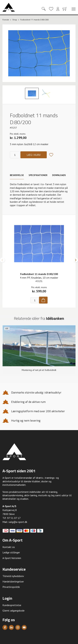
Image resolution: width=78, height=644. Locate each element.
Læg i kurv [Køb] (34, 155)
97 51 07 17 (14, 518)
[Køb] (43, 300)
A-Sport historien (12, 558)
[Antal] (15, 155)
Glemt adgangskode (13, 611)
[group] (39, 349)
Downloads (59, 175)
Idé (7, 328)
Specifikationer (38, 175)
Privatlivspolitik (11, 587)
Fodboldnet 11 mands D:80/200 (39, 274)
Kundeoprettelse (12, 605)
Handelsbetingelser (13, 581)
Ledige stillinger (11, 552)
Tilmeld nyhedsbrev (13, 576)
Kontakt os (9, 547)
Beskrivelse (17, 175)
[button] (2, 260)
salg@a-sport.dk (18, 522)
